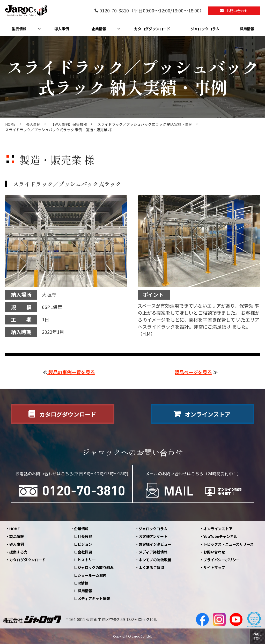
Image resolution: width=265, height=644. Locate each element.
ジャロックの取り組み (96, 567)
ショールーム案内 (92, 575)
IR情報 (83, 583)
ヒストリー (87, 560)
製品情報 (19, 29)
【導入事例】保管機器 (69, 124)
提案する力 (18, 552)
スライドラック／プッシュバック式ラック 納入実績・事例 (145, 124)
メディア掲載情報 (153, 552)
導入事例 (62, 29)
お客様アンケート (153, 536)
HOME (10, 124)
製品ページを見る (193, 372)
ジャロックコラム (205, 29)
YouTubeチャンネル (220, 536)
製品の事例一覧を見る (71, 372)
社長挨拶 (85, 536)
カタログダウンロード (152, 29)
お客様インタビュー (155, 544)
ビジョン (85, 544)
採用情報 (247, 29)
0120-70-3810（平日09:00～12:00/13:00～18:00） (152, 11)
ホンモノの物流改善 (155, 560)
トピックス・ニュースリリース (229, 544)
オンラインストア (208, 414)
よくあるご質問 (151, 567)
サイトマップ (214, 567)
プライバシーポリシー (222, 560)
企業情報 (99, 29)
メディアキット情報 (94, 598)
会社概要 (85, 552)
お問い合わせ (237, 11)
